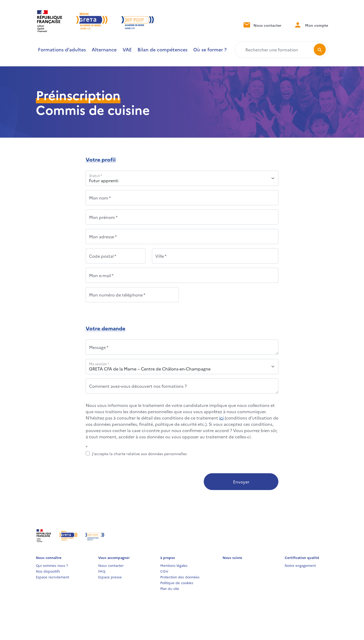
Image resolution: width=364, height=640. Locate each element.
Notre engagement (300, 565)
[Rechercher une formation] (275, 50)
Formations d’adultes (62, 49)
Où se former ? (210, 49)
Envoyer (241, 482)
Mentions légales (174, 565)
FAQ (102, 571)
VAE (127, 49)
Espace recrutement (53, 577)
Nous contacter (262, 25)
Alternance (104, 49)
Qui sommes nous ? (52, 565)
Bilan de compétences (162, 49)
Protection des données (180, 577)
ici (221, 418)
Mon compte (311, 25)
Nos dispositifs (48, 571)
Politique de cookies (177, 583)
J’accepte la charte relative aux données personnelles (139, 454)
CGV (164, 571)
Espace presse (110, 577)
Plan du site (170, 588)
